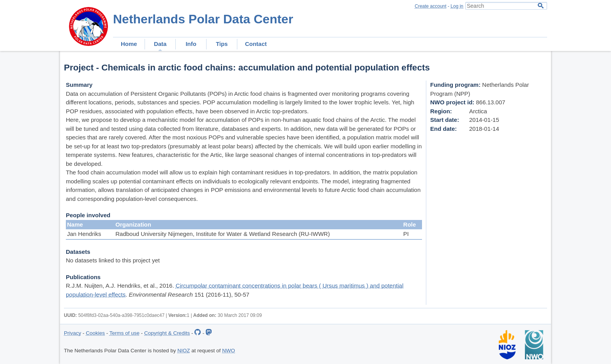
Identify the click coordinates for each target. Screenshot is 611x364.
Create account (430, 6)
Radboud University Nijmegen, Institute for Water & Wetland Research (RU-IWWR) (223, 234)
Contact (256, 44)
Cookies (95, 333)
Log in (457, 6)
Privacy (72, 333)
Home (129, 44)
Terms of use (124, 333)
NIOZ (184, 351)
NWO (229, 351)
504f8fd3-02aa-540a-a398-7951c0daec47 (122, 315)
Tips (222, 44)
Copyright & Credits (167, 333)
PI (406, 234)
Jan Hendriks (84, 234)
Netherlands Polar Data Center (203, 19)
